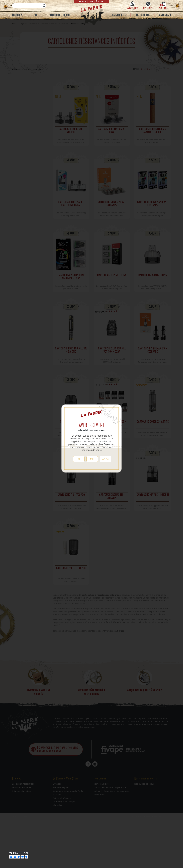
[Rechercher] (29, 6)
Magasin (83, 1)
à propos (100, 1)
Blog (91, 1)
